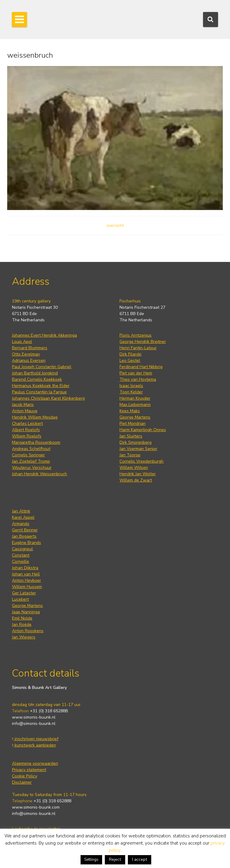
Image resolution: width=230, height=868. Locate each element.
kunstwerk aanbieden (34, 745)
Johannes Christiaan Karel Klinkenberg (48, 398)
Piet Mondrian (133, 423)
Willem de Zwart (136, 480)
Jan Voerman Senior (138, 449)
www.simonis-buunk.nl (34, 717)
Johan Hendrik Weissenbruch (40, 474)
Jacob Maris (23, 405)
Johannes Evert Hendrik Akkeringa (44, 335)
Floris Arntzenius (136, 335)
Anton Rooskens (28, 631)
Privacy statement (29, 770)
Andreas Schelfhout (31, 449)
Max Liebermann (135, 405)
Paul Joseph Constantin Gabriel (42, 367)
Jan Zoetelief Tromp (31, 461)
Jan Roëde (22, 625)
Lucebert (20, 599)
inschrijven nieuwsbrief (35, 739)
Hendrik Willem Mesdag (35, 417)
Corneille (21, 562)
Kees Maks (130, 411)
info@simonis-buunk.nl (34, 724)
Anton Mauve (25, 411)
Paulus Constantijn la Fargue (39, 392)
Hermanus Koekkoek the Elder (41, 386)
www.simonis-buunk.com (36, 807)
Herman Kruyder (135, 398)
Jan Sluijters (131, 436)
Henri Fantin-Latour (138, 348)
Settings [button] (91, 860)
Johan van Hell (26, 574)
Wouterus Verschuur (32, 468)
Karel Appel (23, 517)
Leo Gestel (130, 360)
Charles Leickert (27, 423)
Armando (21, 524)
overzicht (115, 225)
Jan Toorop (130, 455)
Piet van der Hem (136, 373)
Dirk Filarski (130, 354)
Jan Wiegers (24, 637)
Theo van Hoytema (138, 379)
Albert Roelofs (26, 430)
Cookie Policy (25, 776)
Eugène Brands (27, 543)
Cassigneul (22, 549)
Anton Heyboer (27, 580)
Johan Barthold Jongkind (35, 373)
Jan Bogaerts (24, 536)
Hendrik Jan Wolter (138, 474)
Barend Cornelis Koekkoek (37, 379)
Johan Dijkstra (25, 568)
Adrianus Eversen (29, 360)
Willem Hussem (27, 587)
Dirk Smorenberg (136, 442)
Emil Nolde (22, 618)
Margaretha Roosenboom (36, 442)
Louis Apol (22, 342)
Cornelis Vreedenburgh (142, 461)
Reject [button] (115, 859)
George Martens (135, 417)
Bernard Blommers (30, 348)
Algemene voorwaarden (35, 763)
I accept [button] (140, 859)
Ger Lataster (24, 593)
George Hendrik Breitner (143, 342)
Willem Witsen (134, 468)
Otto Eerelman (26, 354)
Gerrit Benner (25, 530)
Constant (21, 555)
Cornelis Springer (28, 455)
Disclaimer (22, 782)
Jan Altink (21, 511)
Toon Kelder (131, 392)
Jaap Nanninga (26, 612)
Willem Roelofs (27, 436)
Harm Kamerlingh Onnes (143, 430)
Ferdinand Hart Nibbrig (141, 367)
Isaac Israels (131, 386)
